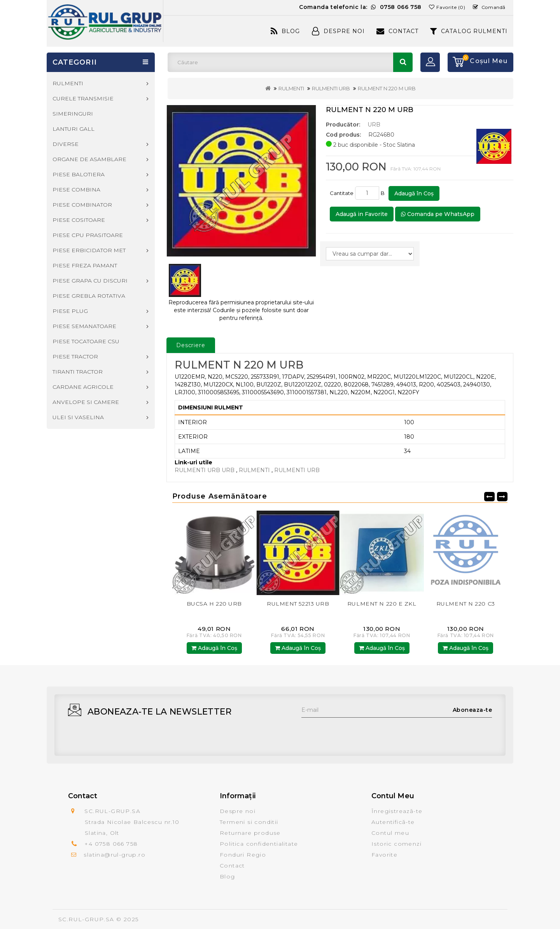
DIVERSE (66, 144)
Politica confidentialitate (259, 844)
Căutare (403, 62)
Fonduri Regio (243, 855)
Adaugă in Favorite (362, 214)
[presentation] (360, 733)
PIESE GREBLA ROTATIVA (89, 296)
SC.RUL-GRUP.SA (86, 919)
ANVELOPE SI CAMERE (86, 402)
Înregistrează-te (397, 811)
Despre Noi (338, 31)
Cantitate (342, 193)
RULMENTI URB (331, 88)
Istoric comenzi (396, 844)
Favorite (384, 855)
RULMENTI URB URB (205, 470)
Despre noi (238, 811)
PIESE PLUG (70, 311)
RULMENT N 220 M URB (387, 88)
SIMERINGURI (73, 114)
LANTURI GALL (73, 129)
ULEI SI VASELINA (78, 417)
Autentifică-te (393, 822)
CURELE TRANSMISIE (83, 98)
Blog (285, 31)
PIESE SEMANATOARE (84, 326)
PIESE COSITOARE (79, 220)
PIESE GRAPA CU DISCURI (90, 281)
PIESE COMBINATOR (82, 205)
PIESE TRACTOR (75, 356)
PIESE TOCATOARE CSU (86, 341)
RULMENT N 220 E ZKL (382, 604)
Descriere (191, 345)
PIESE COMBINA (76, 190)
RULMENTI (291, 88)
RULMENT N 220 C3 (466, 604)
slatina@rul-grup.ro (115, 855)
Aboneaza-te (472, 710)
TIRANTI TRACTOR (78, 372)
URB (374, 125)
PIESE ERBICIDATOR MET (89, 250)
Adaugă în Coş (414, 193)
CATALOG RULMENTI (469, 31)
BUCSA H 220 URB (214, 604)
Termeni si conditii (249, 822)
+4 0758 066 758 (111, 844)
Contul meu (390, 833)
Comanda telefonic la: (360, 7)
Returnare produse (250, 833)
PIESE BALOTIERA (79, 174)
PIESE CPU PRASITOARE (88, 235)
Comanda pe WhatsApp (438, 214)
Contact (397, 31)
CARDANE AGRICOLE (83, 387)
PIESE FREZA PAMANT (85, 265)
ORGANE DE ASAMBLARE (89, 159)
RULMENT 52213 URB (298, 604)
